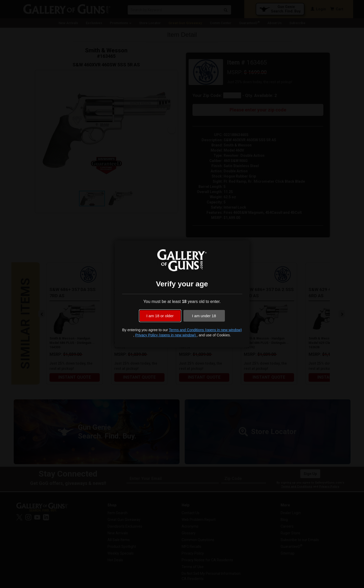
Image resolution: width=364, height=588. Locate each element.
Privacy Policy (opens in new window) (166, 335)
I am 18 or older (160, 316)
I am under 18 (204, 316)
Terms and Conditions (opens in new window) (205, 330)
